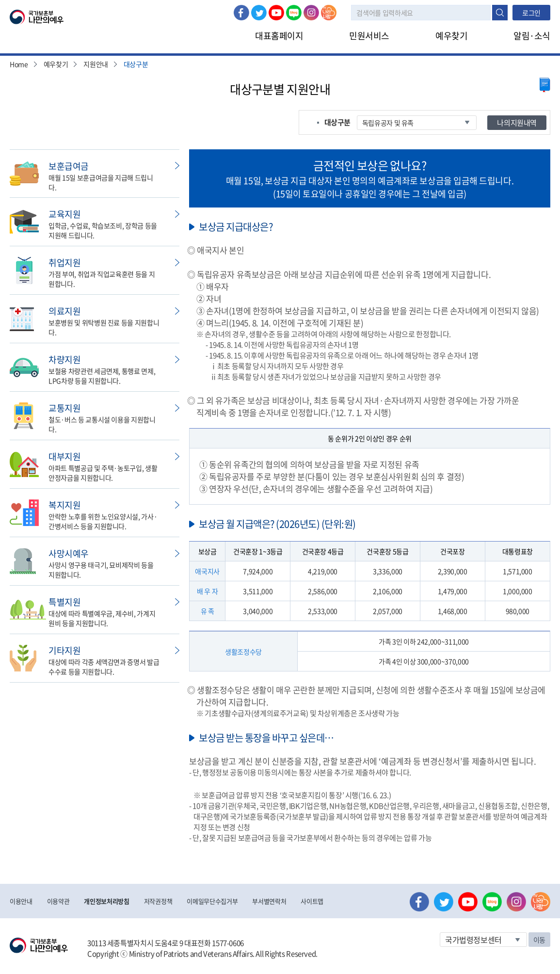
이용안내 (21, 901)
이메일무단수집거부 (212, 901)
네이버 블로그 (294, 13)
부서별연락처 (269, 901)
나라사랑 (329, 13)
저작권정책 (158, 901)
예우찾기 (451, 36)
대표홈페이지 (279, 36)
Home (19, 64)
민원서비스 (369, 36)
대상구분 (136, 64)
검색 (500, 13)
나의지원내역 (517, 123)
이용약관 (58, 901)
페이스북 (241, 13)
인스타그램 (311, 13)
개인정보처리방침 (106, 901)
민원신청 (177, 166)
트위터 (259, 13)
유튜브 (276, 13)
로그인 (531, 13)
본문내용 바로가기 (0, 0)
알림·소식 (532, 36)
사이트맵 (312, 901)
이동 (539, 940)
